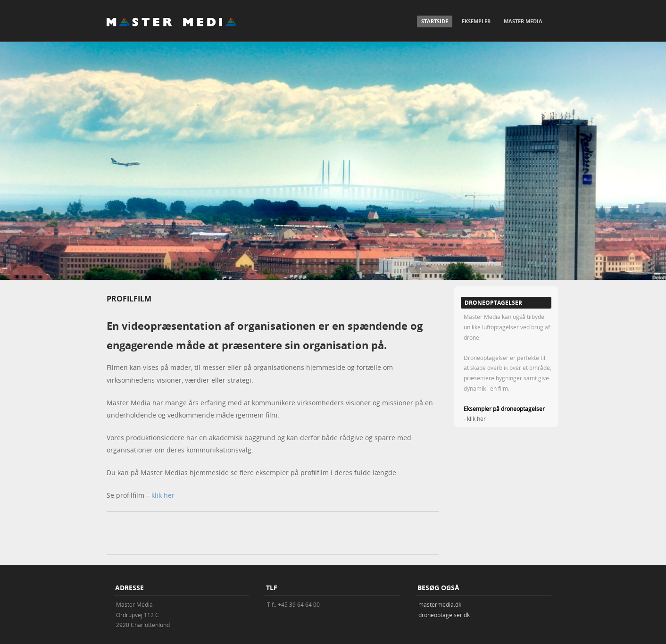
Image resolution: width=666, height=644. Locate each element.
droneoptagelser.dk (444, 615)
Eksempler (476, 21)
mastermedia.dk (440, 604)
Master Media (523, 21)
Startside (435, 21)
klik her (163, 495)
